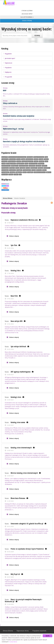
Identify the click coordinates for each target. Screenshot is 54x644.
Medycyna (41, 164)
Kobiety (11, 174)
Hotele (36, 161)
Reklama (44, 166)
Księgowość (19, 172)
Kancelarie (5, 174)
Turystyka (22, 168)
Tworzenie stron (6, 166)
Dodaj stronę (27, 21)
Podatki (16, 174)
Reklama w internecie (40, 172)
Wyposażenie (20, 164)
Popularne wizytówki (39, 631)
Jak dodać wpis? (27, 14)
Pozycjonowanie (23, 166)
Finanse (46, 159)
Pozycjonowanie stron (27, 161)
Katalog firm (34, 168)
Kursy (46, 161)
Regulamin (7, 54)
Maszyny (40, 168)
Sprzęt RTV (5, 157)
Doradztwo (32, 166)
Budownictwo (12, 161)
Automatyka (5, 170)
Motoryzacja (5, 168)
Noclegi (41, 159)
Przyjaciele (7, 77)
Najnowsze (8, 63)
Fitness (18, 159)
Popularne (7, 68)
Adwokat (12, 172)
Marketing (30, 157)
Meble (36, 159)
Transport (12, 168)
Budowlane (12, 159)
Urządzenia (12, 170)
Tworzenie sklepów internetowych (17, 157)
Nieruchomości (33, 164)
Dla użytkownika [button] (27, 17)
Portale (19, 161)
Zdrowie (41, 161)
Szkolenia (4, 161)
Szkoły (34, 170)
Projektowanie (27, 170)
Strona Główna (27, 11)
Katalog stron (15, 166)
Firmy (26, 164)
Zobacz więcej (14, 236)
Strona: (27, 92)
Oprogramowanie (11, 164)
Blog (46, 157)
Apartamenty (29, 159)
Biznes (28, 168)
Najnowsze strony (23, 631)
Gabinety (38, 166)
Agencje (49, 172)
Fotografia (19, 170)
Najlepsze (7, 72)
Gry (20, 174)
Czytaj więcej (13, 642)
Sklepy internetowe (39, 157)
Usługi (23, 159)
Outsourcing (5, 159)
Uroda (4, 164)
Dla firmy (39, 170)
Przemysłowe (5, 172)
